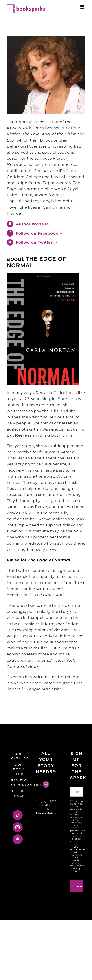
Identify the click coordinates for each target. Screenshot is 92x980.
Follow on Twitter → (37, 242)
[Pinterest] (18, 839)
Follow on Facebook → (40, 233)
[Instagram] (18, 827)
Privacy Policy (46, 813)
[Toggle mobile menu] (83, 7)
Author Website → (35, 224)
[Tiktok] (18, 815)
